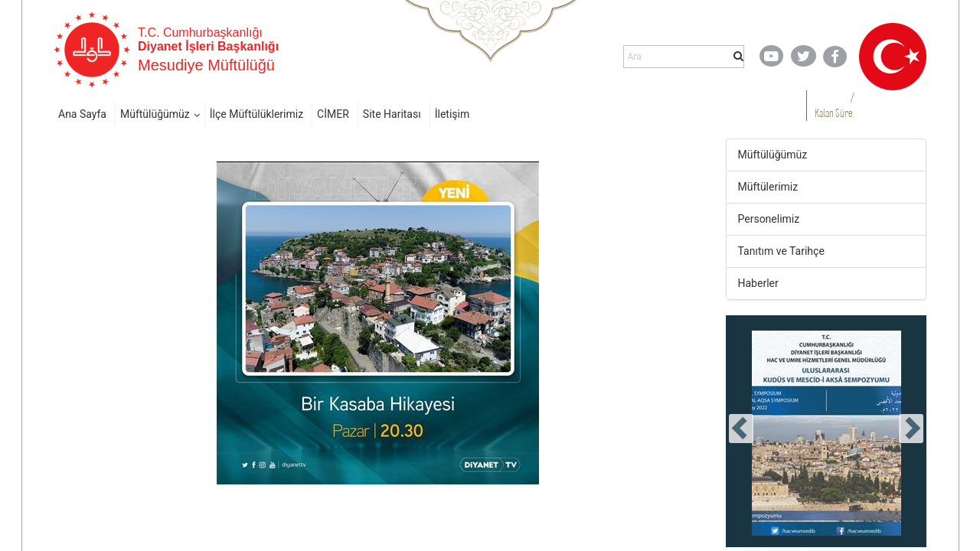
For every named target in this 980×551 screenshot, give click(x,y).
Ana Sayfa (82, 114)
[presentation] (741, 429)
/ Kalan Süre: (834, 105)
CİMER (333, 114)
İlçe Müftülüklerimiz (256, 114)
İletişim (452, 114)
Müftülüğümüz (155, 114)
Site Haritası (392, 114)
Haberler (758, 283)
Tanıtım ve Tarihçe (781, 251)
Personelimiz (769, 219)
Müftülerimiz (768, 187)
